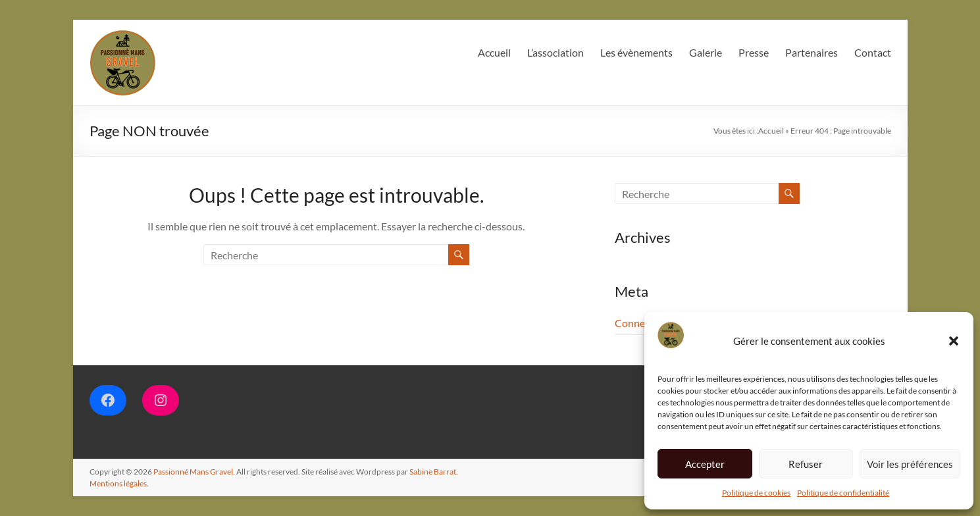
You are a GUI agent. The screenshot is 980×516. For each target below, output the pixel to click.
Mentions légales (118, 483)
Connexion (640, 323)
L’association (555, 52)
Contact (873, 52)
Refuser (806, 464)
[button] (954, 341)
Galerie (706, 52)
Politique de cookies (756, 493)
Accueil (494, 52)
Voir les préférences (910, 464)
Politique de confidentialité (843, 493)
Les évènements (636, 52)
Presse (754, 52)
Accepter (705, 464)
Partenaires (812, 52)
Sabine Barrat (433, 472)
